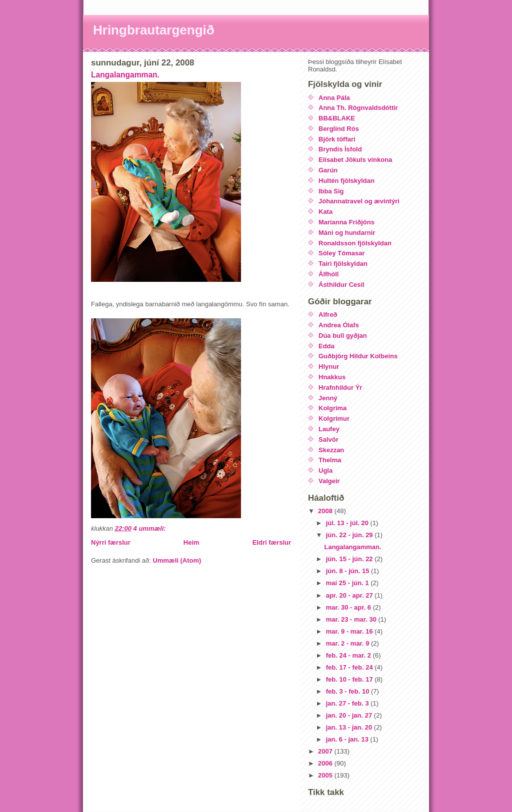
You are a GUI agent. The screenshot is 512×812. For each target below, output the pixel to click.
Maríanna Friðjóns (346, 222)
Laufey (329, 429)
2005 (326, 775)
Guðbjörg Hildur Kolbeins (358, 356)
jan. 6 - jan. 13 (348, 739)
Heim (191, 542)
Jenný (328, 398)
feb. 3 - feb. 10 (348, 691)
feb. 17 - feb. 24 (350, 667)
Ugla (325, 470)
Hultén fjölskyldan (346, 181)
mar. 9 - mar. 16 (350, 631)
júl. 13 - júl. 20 (348, 523)
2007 (326, 751)
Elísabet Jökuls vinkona (355, 160)
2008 (326, 511)
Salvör (328, 439)
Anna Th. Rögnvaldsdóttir (358, 108)
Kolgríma (332, 408)
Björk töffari (337, 139)
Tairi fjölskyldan (343, 264)
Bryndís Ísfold (340, 149)
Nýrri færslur (111, 542)
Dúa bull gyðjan (343, 336)
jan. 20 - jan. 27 (350, 715)
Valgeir (329, 481)
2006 (326, 763)
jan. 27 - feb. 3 (348, 703)
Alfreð (328, 315)
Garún (328, 170)
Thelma (330, 460)
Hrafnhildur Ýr (340, 388)
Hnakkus (332, 377)
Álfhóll (328, 274)
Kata (325, 212)
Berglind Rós (339, 129)
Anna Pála (334, 98)
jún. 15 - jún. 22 (350, 559)
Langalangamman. (125, 75)
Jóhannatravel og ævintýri (359, 201)
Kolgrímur (334, 418)
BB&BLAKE (337, 118)
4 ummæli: (151, 528)
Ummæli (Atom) (177, 560)
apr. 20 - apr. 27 (350, 595)
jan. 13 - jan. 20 (350, 727)
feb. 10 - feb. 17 (350, 679)
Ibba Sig (331, 191)
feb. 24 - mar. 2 (349, 655)
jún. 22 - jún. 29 (350, 535)
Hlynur (329, 367)
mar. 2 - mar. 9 (348, 643)
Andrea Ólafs (339, 325)
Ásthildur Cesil (341, 285)
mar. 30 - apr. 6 (349, 607)
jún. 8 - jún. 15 (348, 571)
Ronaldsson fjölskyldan (355, 243)
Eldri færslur (272, 542)
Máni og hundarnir (347, 233)
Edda (326, 346)
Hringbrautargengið (154, 30)
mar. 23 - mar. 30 (352, 619)
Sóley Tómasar (342, 253)
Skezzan (331, 450)
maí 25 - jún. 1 (348, 583)
